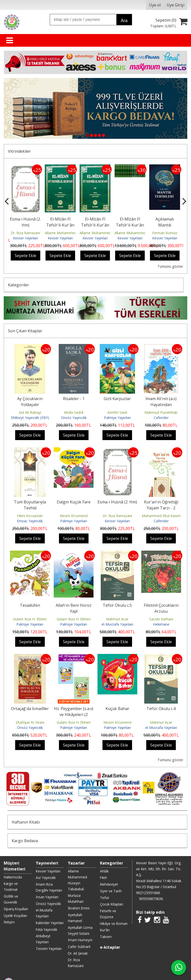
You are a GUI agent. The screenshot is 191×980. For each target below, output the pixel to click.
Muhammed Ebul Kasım (161, 516)
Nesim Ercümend (74, 516)
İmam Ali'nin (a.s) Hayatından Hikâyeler (161, 405)
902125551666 (148, 893)
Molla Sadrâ (74, 412)
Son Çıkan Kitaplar (25, 331)
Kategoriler (19, 285)
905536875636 (151, 899)
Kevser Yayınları (25, 238)
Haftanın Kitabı (26, 822)
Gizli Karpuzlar (117, 399)
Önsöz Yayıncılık (74, 418)
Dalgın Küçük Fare (74, 502)
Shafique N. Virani (30, 722)
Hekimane (161, 624)
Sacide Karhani (161, 619)
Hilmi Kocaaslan (30, 516)
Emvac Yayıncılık (30, 521)
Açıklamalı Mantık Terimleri (165, 225)
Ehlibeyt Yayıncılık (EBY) (30, 418)
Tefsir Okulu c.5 (117, 605)
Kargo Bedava (25, 841)
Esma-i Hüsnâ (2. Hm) (117, 502)
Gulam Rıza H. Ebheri (30, 619)
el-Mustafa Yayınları (117, 624)
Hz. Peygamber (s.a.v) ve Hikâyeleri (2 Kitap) (74, 715)
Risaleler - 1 (74, 399)
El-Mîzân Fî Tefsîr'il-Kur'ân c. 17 (60, 225)
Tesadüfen (30, 605)
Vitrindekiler (19, 151)
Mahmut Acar (117, 619)
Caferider (161, 418)
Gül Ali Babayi (30, 412)
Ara (124, 21)
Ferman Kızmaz (165, 233)
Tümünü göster (170, 266)
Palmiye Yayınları (117, 418)
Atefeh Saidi (117, 412)
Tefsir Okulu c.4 (161, 709)
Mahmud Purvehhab (161, 412)
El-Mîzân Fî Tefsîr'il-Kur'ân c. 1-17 (130, 225)
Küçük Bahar (117, 709)
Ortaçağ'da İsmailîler (30, 709)
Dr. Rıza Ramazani (25, 233)
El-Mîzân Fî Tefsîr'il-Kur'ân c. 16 (95, 225)
